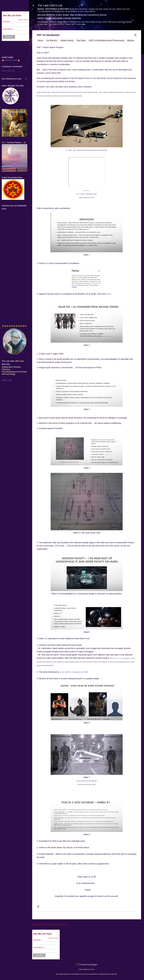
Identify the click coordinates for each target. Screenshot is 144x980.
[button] (135, 35)
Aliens (40, 40)
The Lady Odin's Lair (50, 5)
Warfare (131, 40)
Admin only (7, 380)
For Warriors (52, 40)
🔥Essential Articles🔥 (11, 60)
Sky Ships (81, 40)
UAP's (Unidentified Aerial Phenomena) (106, 40)
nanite (119, 658)
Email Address (39, 947)
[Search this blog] (15, 71)
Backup (78, 194)
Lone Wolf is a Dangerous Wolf (74, 672)
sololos (92, 969)
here (109, 294)
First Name (37, 940)
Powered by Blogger (87, 965)
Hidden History (67, 40)
